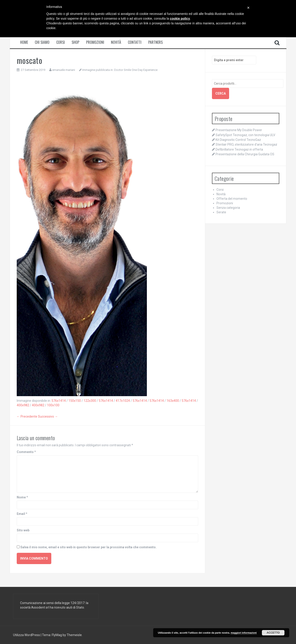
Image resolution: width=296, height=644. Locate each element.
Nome (22, 497)
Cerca (221, 93)
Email (22, 514)
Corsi (61, 42)
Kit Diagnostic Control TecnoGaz (238, 140)
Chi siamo (42, 42)
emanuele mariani (64, 70)
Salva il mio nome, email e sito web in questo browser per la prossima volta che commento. (88, 547)
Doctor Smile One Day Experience (136, 70)
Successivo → (48, 416)
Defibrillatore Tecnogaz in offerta (239, 149)
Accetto (273, 633)
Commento (26, 452)
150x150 (75, 401)
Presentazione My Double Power (239, 130)
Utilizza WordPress (27, 635)
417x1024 (123, 401)
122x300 (90, 401)
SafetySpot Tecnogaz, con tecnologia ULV (245, 135)
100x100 (53, 405)
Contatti (135, 42)
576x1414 (59, 401)
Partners (155, 42)
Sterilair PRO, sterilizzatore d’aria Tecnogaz (246, 144)
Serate (221, 212)
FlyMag (57, 635)
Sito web (23, 530)
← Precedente (27, 416)
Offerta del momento (232, 199)
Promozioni (95, 42)
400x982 (23, 405)
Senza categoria (228, 208)
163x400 (173, 401)
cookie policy (180, 19)
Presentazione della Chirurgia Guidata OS (245, 154)
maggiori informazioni (244, 633)
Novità (116, 42)
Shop (75, 42)
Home (24, 42)
